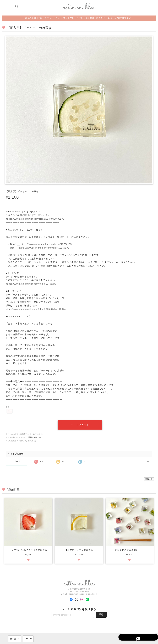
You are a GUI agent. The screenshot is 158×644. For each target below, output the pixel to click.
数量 (7, 407)
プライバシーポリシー (118, 641)
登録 (101, 610)
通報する (149, 475)
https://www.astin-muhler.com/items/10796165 (46, 244)
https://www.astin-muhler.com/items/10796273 (31, 284)
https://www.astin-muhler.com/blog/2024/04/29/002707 (36, 219)
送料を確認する (35, 433)
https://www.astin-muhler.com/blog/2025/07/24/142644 (36, 309)
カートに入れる (80, 421)
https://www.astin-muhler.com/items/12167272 (44, 248)
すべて (17, 457)
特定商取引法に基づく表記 (140, 641)
